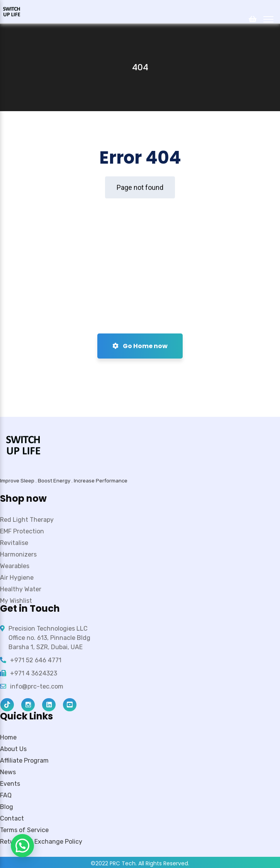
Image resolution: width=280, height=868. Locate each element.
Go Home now (140, 346)
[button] (22, 846)
